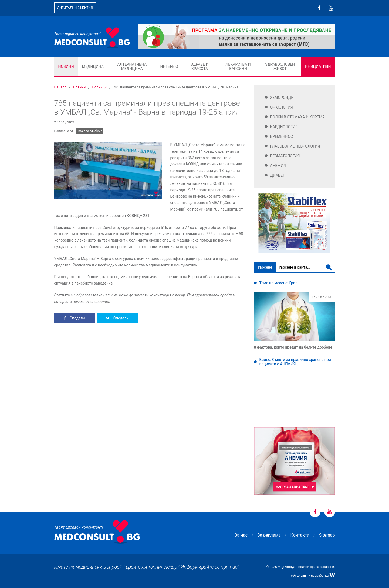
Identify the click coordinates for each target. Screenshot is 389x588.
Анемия (278, 166)
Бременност (283, 136)
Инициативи (318, 66)
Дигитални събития (75, 8)
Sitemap (327, 535)
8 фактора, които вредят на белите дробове (293, 347)
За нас (241, 535)
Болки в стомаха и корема (298, 117)
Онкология (282, 107)
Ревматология (285, 156)
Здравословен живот (280, 66)
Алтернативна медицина (132, 66)
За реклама (269, 535)
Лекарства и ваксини (238, 66)
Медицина (93, 66)
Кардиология (284, 127)
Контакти (300, 535)
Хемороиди (282, 98)
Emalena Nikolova (89, 131)
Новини (66, 66)
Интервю (169, 66)
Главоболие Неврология (295, 146)
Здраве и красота (199, 66)
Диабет (278, 175)
